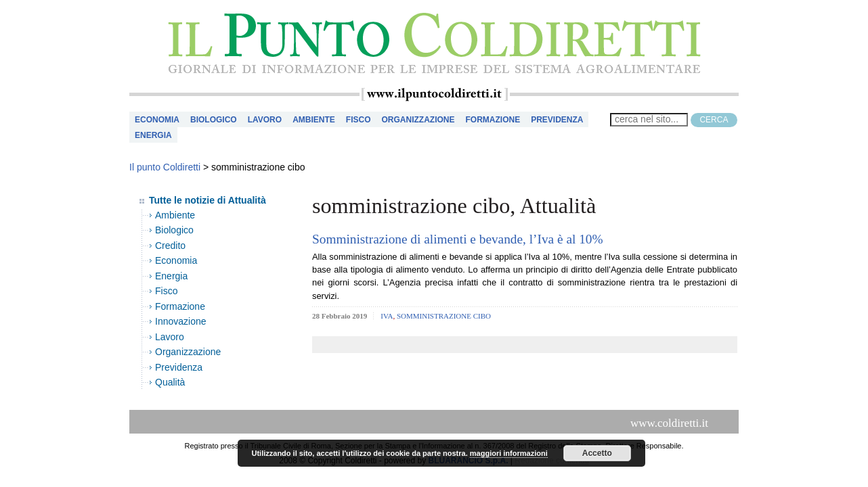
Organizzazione (418, 120)
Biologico (214, 120)
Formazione (493, 120)
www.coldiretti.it (669, 423)
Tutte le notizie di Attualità (208, 200)
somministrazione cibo (444, 316)
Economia (157, 120)
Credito (170, 246)
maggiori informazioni (509, 453)
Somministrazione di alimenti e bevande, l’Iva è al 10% (458, 239)
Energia (153, 135)
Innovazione (181, 321)
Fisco (359, 120)
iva (387, 316)
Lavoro (265, 120)
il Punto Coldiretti (434, 44)
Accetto (597, 453)
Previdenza (557, 120)
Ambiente (314, 120)
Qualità (170, 382)
